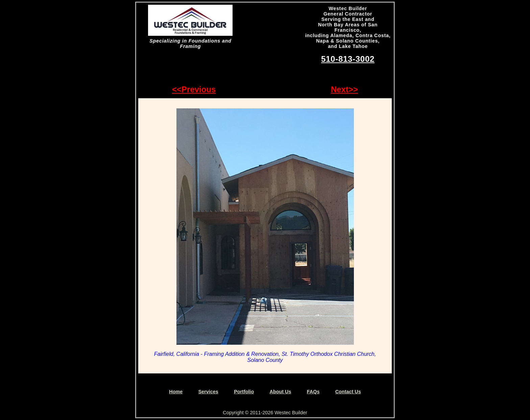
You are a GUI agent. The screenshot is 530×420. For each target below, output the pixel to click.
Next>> (344, 89)
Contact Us (348, 392)
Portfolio (244, 392)
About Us (281, 392)
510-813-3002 (348, 59)
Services (208, 392)
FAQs (313, 392)
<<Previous (194, 89)
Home (176, 392)
